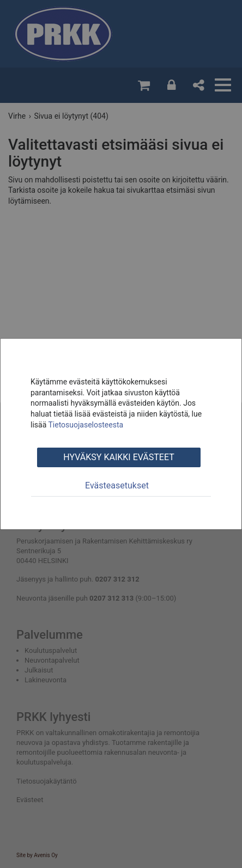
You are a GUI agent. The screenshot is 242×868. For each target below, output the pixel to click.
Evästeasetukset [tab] (117, 485)
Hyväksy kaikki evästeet (119, 457)
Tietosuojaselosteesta (86, 425)
